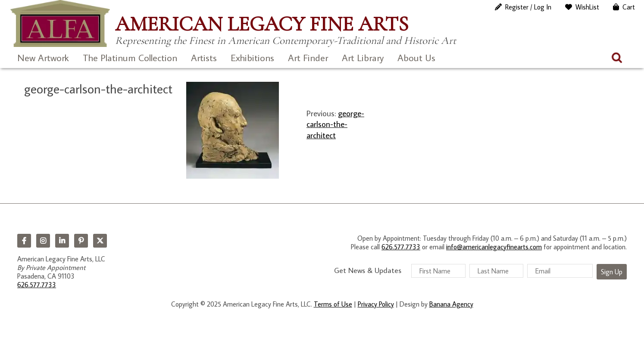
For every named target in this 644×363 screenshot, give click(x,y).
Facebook (24, 241)
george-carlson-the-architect (335, 124)
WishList (587, 7)
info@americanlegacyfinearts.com (494, 247)
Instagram (43, 241)
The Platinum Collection (130, 57)
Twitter (100, 241)
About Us (416, 57)
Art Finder (308, 57)
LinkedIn (62, 241)
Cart (629, 7)
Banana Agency (451, 304)
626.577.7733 (37, 285)
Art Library (363, 57)
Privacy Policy (376, 304)
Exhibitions (252, 57)
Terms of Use (333, 304)
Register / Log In (528, 7)
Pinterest (81, 241)
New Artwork (43, 57)
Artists (204, 57)
